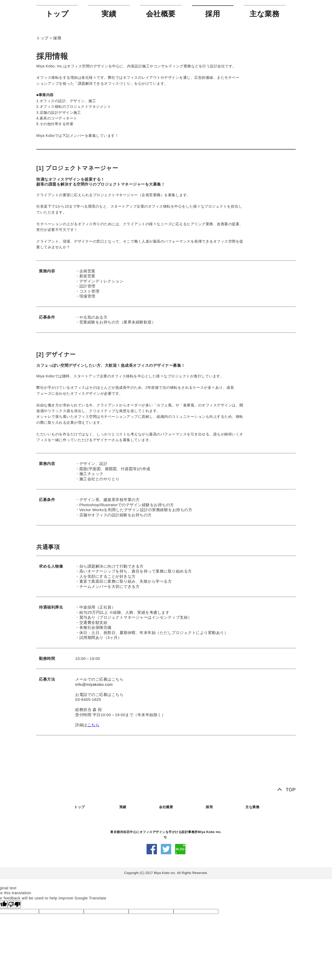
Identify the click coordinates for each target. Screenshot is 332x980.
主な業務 (264, 14)
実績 (109, 14)
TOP (291, 790)
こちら (94, 725)
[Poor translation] (14, 904)
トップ (57, 14)
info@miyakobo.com (94, 684)
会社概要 (161, 14)
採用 (213, 14)
